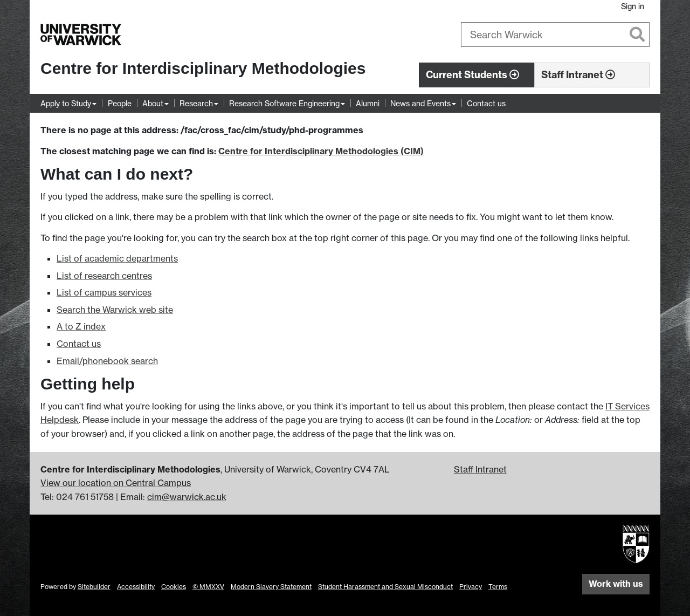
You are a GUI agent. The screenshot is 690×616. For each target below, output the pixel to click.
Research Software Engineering (284, 103)
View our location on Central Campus (116, 483)
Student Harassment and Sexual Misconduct (385, 587)
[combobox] (555, 35)
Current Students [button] (472, 75)
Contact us (486, 103)
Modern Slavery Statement (271, 587)
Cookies (174, 587)
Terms (498, 587)
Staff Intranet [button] (578, 75)
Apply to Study (66, 103)
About (153, 103)
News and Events (420, 103)
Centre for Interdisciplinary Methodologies (203, 68)
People (120, 103)
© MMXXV (208, 587)
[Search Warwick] (555, 35)
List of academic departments (117, 258)
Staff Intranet (480, 469)
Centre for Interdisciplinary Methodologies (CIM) (321, 151)
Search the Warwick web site (115, 310)
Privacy (471, 587)
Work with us (616, 584)
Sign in (633, 6)
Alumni (368, 103)
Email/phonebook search (107, 361)
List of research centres (104, 276)
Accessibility (136, 587)
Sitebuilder (94, 587)
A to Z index (81, 326)
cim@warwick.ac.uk (187, 497)
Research (196, 103)
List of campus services (104, 292)
